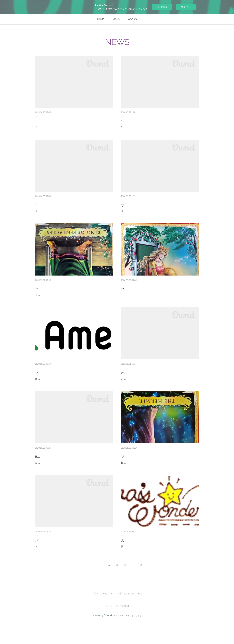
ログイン (186, 7)
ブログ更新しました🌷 (137, 470)
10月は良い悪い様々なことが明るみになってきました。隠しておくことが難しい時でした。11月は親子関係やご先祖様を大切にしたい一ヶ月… (159, 129)
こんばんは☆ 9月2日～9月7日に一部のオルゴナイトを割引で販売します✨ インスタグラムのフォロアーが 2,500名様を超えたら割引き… (160, 390)
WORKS (132, 19)
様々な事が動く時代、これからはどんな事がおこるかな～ (152, 476)
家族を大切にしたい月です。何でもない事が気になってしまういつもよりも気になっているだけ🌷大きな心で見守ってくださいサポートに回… (74, 478)
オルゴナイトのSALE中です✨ (52, 387)
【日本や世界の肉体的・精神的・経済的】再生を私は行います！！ (72, 304)
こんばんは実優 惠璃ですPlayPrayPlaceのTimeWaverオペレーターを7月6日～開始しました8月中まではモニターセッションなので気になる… (74, 129)
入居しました (131, 558)
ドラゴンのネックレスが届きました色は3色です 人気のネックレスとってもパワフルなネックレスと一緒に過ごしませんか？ (73, 566)
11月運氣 (128, 121)
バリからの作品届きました (54, 558)
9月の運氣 (42, 470)
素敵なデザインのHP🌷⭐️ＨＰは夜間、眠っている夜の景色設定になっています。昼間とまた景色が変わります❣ (159, 566)
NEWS (116, 19)
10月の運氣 (43, 209)
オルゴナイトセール (135, 381)
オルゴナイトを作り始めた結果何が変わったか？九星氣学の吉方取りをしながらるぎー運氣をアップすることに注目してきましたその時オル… (159, 218)
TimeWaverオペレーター (53, 121)
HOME (101, 19)
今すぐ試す (162, 7)
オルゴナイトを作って (137, 209)
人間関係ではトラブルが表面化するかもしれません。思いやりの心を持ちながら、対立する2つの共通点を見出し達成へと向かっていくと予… (73, 218)
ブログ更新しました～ (51, 298)
